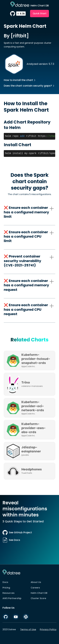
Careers (35, 588)
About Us (36, 582)
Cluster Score (38, 598)
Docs (5, 582)
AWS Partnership (12, 598)
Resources (8, 593)
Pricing (6, 588)
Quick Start (40, 13)
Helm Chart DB (39, 593)
